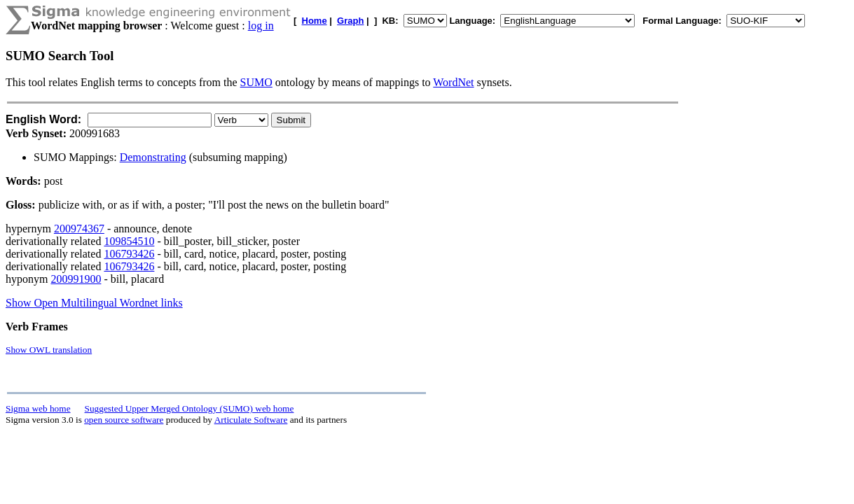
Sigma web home (38, 408)
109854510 (129, 241)
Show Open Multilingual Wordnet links (94, 303)
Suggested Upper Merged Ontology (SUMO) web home (190, 408)
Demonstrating (153, 157)
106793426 (129, 254)
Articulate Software (251, 420)
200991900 (76, 279)
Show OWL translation (49, 350)
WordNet (453, 82)
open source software (124, 420)
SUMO (256, 82)
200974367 (79, 229)
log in (261, 26)
